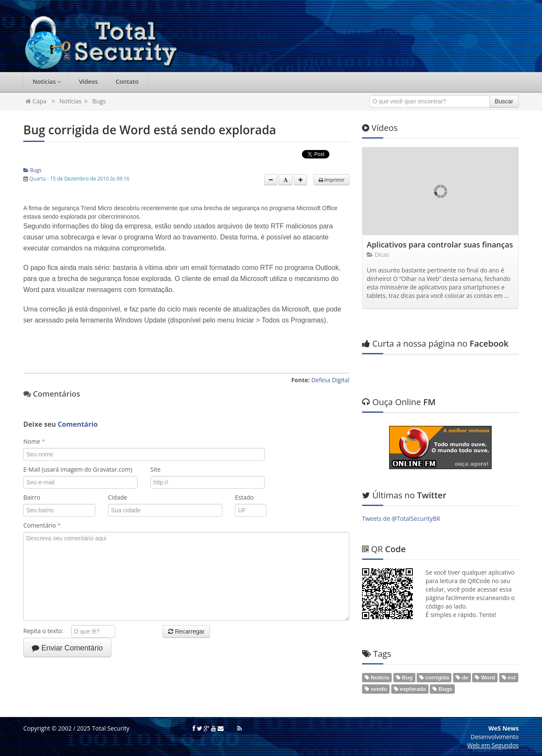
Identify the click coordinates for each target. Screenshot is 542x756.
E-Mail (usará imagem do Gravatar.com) (78, 469)
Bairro (32, 497)
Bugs (99, 101)
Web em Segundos (493, 745)
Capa (36, 101)
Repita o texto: (46, 631)
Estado (244, 497)
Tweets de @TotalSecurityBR (401, 518)
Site (155, 469)
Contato (127, 82)
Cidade (118, 497)
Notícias (47, 82)
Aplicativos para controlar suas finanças (440, 245)
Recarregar (186, 631)
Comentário (42, 525)
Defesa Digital (330, 380)
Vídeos (88, 82)
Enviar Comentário (67, 648)
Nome (34, 441)
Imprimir (332, 180)
